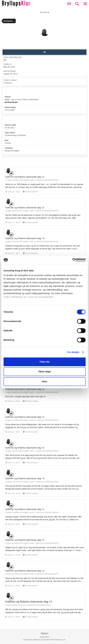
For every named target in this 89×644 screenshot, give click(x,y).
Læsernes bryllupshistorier (47, 180)
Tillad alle (44, 362)
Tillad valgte (44, 372)
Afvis (44, 381)
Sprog (44, 633)
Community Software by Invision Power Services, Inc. (44, 640)
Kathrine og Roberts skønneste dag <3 (25, 177)
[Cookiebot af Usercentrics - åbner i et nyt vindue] (72, 260)
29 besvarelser (31, 192)
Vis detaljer (73, 352)
